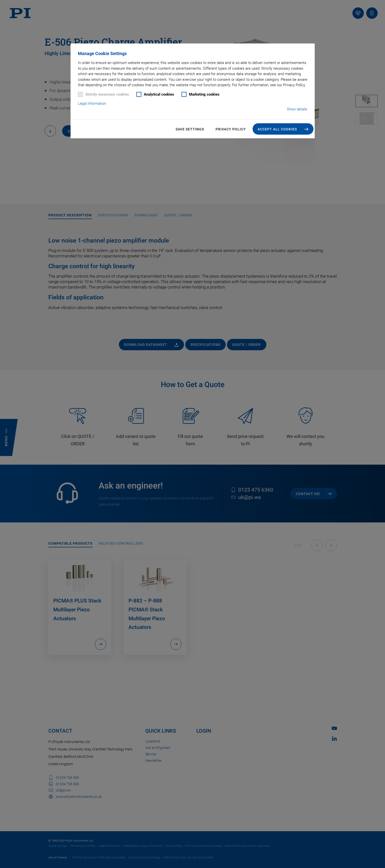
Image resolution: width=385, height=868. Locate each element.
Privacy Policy (231, 129)
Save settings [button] (190, 129)
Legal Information (92, 103)
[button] (283, 129)
